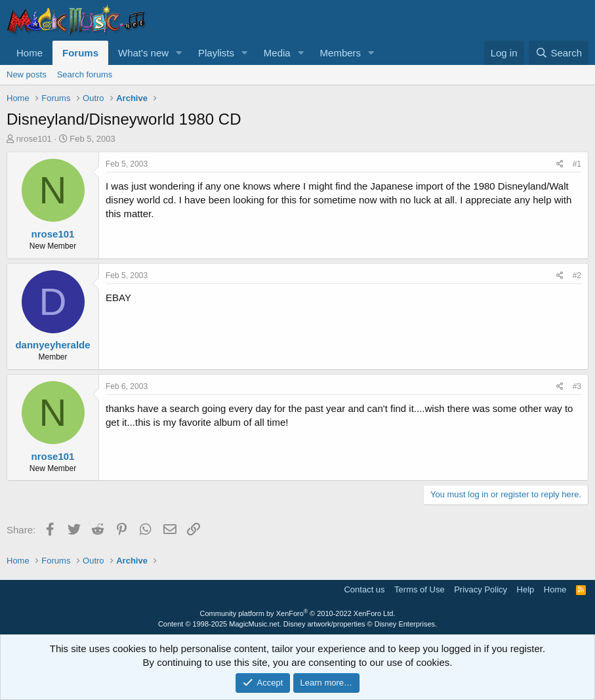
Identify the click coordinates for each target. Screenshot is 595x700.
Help (526, 589)
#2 (577, 276)
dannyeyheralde (52, 345)
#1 (577, 164)
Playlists (216, 53)
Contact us (364, 589)
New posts (27, 74)
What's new (143, 53)
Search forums (85, 74)
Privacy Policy (481, 589)
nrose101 (34, 139)
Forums (80, 53)
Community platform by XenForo (298, 613)
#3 (577, 386)
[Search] (559, 53)
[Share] (560, 164)
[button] (179, 53)
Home (30, 53)
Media (277, 53)
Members (341, 53)
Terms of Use (420, 589)
